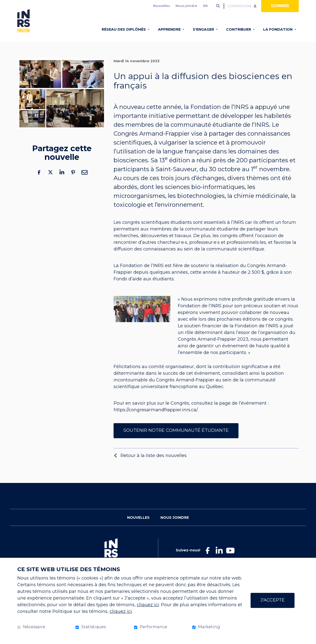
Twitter (50, 180)
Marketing (209, 627)
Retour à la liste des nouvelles (154, 463)
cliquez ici (148, 605)
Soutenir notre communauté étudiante (176, 438)
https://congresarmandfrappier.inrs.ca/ (156, 418)
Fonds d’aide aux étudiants (144, 287)
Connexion (239, 6)
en (205, 6)
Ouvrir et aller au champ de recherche (218, 6)
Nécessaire (34, 627)
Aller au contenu (4, 4)
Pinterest (73, 180)
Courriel (84, 180)
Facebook (39, 180)
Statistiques (93, 627)
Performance (153, 627)
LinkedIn (62, 180)
